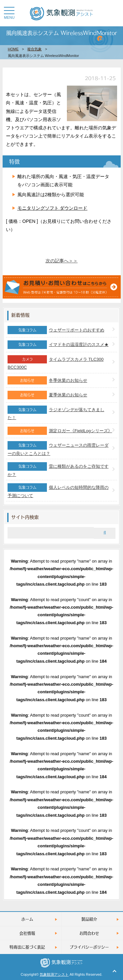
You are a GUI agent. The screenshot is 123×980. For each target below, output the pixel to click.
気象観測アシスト (54, 974)
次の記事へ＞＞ (62, 261)
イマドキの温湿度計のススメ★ (79, 344)
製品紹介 (89, 919)
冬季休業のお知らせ (68, 380)
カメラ (27, 359)
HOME (13, 49)
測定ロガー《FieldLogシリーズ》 (81, 431)
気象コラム (27, 330)
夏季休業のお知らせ (68, 395)
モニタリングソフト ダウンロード (52, 208)
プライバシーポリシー (89, 947)
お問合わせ (89, 933)
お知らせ (27, 380)
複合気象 (34, 49)
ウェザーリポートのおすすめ (77, 330)
